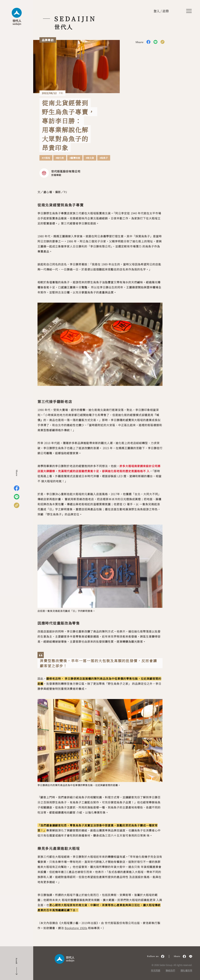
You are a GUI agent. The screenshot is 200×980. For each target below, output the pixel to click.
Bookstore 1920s (76, 928)
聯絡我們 (170, 970)
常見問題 (155, 970)
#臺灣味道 (75, 158)
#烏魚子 (104, 158)
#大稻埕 (46, 158)
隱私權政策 (186, 970)
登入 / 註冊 (161, 11)
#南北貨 (90, 158)
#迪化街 (60, 158)
